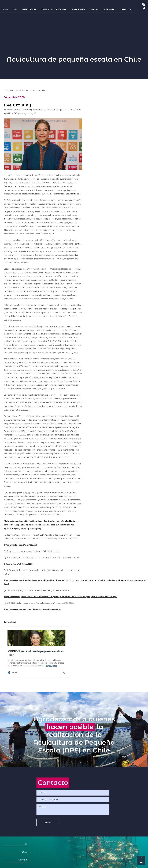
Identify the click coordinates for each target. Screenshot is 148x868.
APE (15, 9)
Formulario (126, 9)
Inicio (5, 9)
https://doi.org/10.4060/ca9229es (19, 564)
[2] (11, 244)
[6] (40, 467)
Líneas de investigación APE (54, 9)
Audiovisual (109, 9)
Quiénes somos (29, 9)
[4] (65, 305)
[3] (79, 269)
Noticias (94, 9)
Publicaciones (78, 9)
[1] (47, 211)
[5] (48, 435)
